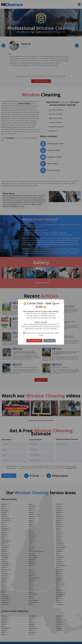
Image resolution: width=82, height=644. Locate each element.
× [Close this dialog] (62, 302)
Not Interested (49, 341)
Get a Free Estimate (34, 341)
